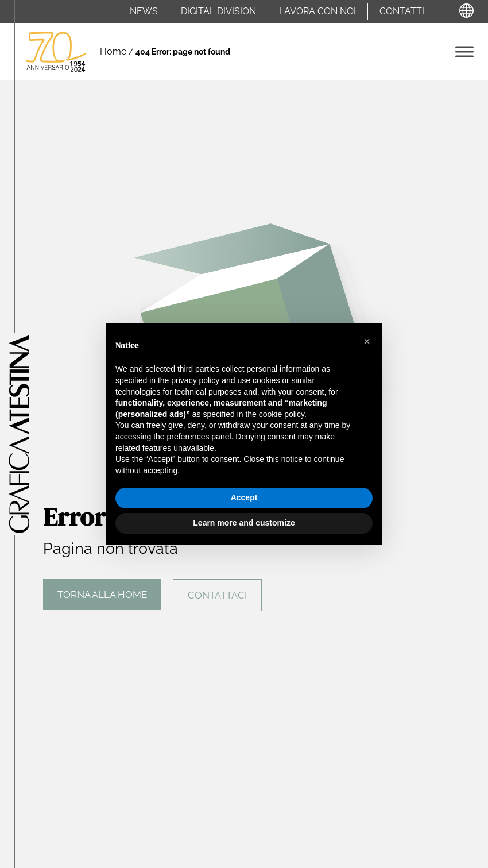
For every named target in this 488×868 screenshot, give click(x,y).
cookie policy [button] (282, 414)
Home (113, 51)
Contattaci (217, 595)
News (144, 11)
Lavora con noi (317, 11)
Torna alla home (102, 595)
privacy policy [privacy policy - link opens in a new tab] (195, 380)
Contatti (402, 11)
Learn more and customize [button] (244, 523)
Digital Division (218, 11)
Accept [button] (244, 497)
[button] (367, 341)
